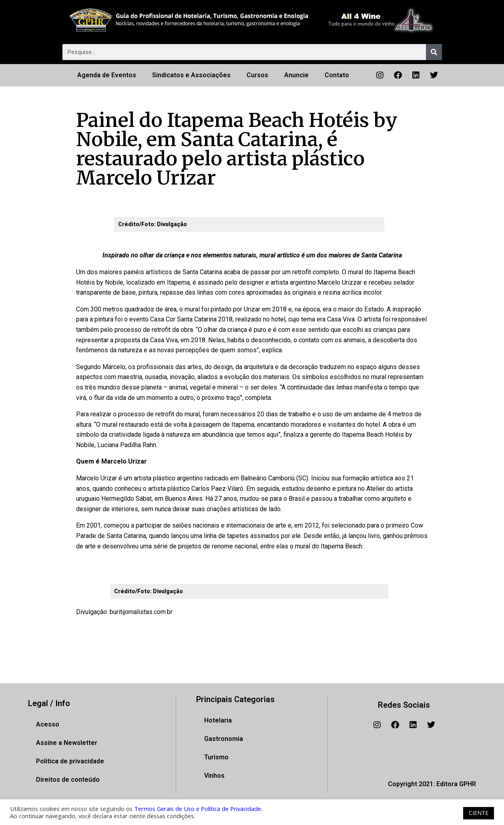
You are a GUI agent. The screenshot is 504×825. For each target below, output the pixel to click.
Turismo (216, 757)
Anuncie (296, 75)
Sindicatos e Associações (191, 75)
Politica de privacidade (70, 761)
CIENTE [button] (479, 813)
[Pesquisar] (434, 52)
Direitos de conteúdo (68, 780)
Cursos (257, 75)
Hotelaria (218, 720)
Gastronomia (224, 739)
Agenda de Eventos (107, 75)
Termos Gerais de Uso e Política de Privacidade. (198, 809)
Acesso (48, 724)
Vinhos (214, 776)
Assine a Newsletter (67, 743)
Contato (337, 75)
